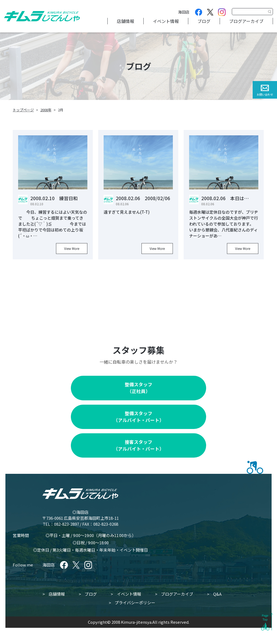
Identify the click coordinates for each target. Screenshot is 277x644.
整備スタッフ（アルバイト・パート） (139, 417)
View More (72, 248)
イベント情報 (166, 21)
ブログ (204, 21)
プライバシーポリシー (135, 603)
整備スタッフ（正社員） (138, 388)
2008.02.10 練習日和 (54, 198)
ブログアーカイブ (246, 21)
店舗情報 (126, 21)
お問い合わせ (265, 94)
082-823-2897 (67, 524)
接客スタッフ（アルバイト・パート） (139, 445)
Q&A (217, 594)
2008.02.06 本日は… (225, 198)
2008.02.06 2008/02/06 (143, 198)
